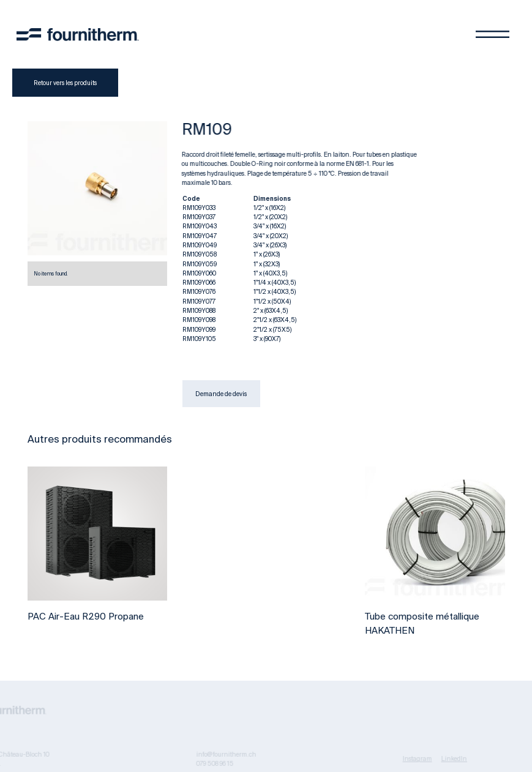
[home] (78, 34)
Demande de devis (221, 394)
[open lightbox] (97, 188)
